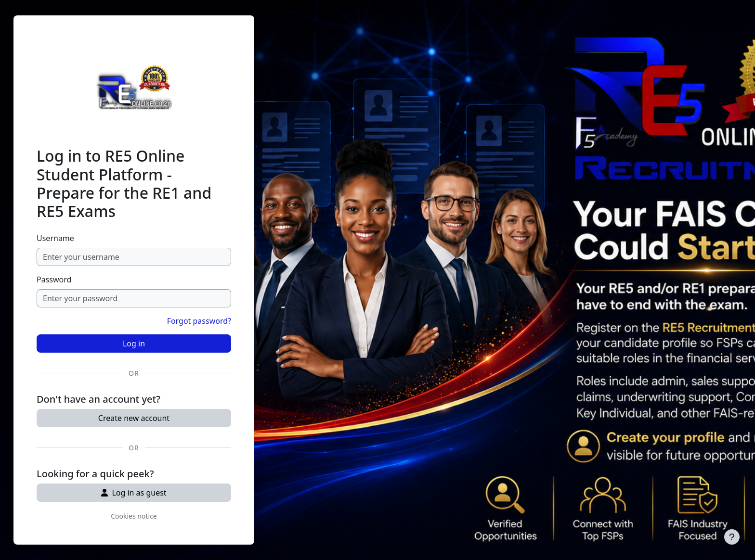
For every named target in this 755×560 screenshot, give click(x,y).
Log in (134, 344)
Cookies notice (134, 516)
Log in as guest (134, 493)
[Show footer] (732, 537)
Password (54, 280)
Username (55, 238)
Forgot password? (199, 321)
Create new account (134, 418)
